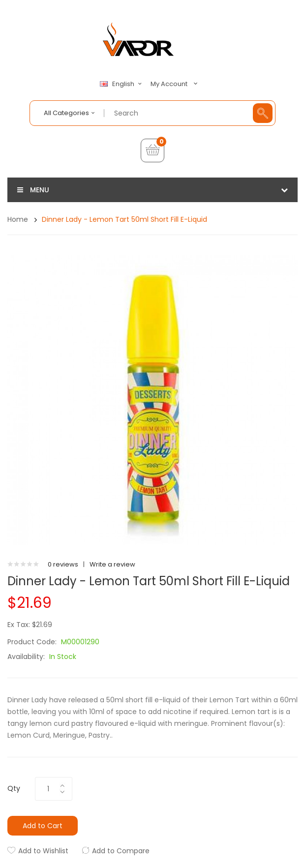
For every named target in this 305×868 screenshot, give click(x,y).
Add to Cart (43, 826)
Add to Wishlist (43, 851)
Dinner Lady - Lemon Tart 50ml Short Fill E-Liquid (124, 219)
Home (18, 219)
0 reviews (63, 564)
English (122, 84)
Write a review (112, 564)
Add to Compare (121, 851)
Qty (14, 788)
